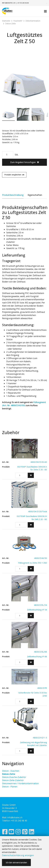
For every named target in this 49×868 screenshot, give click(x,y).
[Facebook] (5, 832)
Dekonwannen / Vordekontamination (20, 783)
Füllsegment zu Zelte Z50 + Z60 (33, 563)
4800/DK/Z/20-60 (39, 462)
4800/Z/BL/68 (40, 652)
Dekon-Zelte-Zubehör (13, 780)
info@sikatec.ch (9, 3)
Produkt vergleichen (14, 175)
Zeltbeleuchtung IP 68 (37, 656)
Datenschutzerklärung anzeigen (18, 855)
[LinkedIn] (32, 832)
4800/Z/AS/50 (41, 558)
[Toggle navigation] (45, 11)
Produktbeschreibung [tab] (13, 195)
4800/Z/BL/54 (40, 605)
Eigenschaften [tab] (35, 195)
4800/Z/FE (42, 688)
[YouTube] (11, 832)
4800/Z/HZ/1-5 (40, 738)
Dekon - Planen (10, 787)
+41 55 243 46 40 (23, 3)
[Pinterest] (25, 832)
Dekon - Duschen (11, 771)
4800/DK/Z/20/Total (38, 511)
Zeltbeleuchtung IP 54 (37, 610)
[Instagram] (18, 832)
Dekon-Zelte (9, 774)
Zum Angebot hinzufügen (24, 162)
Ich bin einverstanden (16, 863)
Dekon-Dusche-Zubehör (14, 777)
